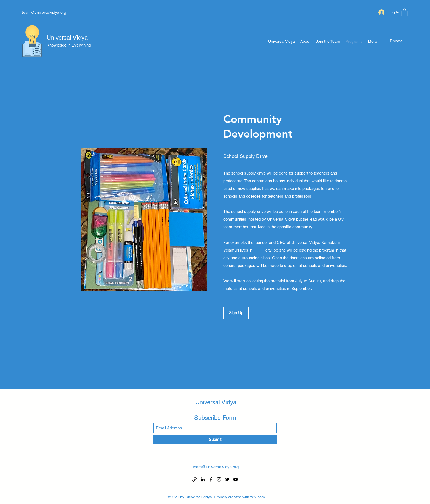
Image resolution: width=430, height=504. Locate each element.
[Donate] (396, 41)
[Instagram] (219, 479)
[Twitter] (227, 479)
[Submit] (215, 439)
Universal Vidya (67, 38)
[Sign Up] (236, 313)
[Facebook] (211, 479)
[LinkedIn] (203, 479)
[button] (404, 12)
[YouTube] (236, 479)
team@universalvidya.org (44, 12)
